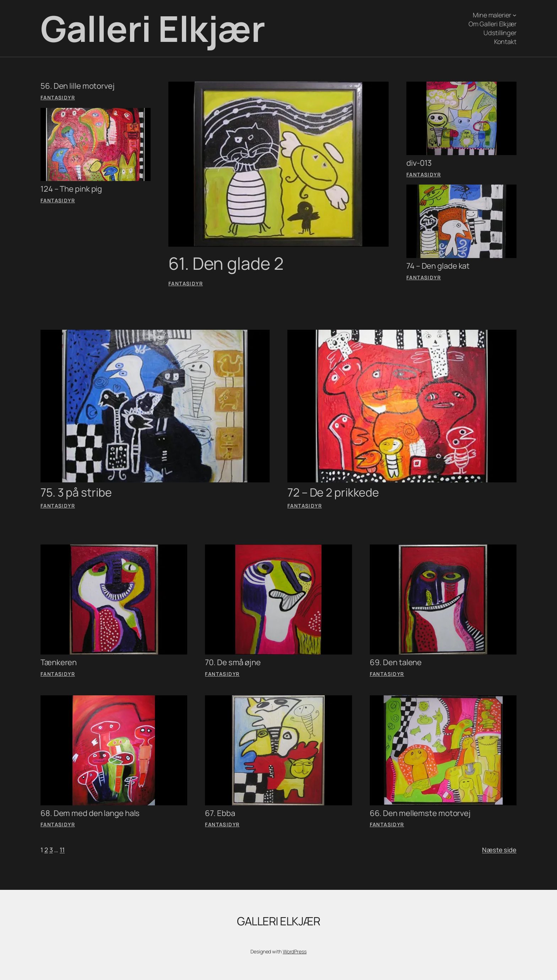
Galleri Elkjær (153, 28)
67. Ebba (220, 813)
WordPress (295, 951)
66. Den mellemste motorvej (420, 813)
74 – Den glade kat (438, 266)
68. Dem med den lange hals (90, 813)
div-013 (419, 163)
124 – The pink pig (71, 189)
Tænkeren (59, 663)
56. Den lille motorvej (78, 86)
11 (62, 850)
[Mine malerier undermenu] (515, 15)
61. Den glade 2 (226, 263)
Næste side (499, 850)
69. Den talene (396, 663)
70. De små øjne (233, 663)
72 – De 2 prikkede (333, 492)
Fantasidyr (58, 97)
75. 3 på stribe (76, 492)
